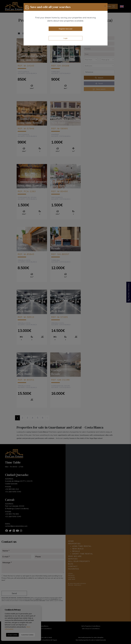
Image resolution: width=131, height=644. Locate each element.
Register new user (66, 29)
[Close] (105, 6)
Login (65, 38)
